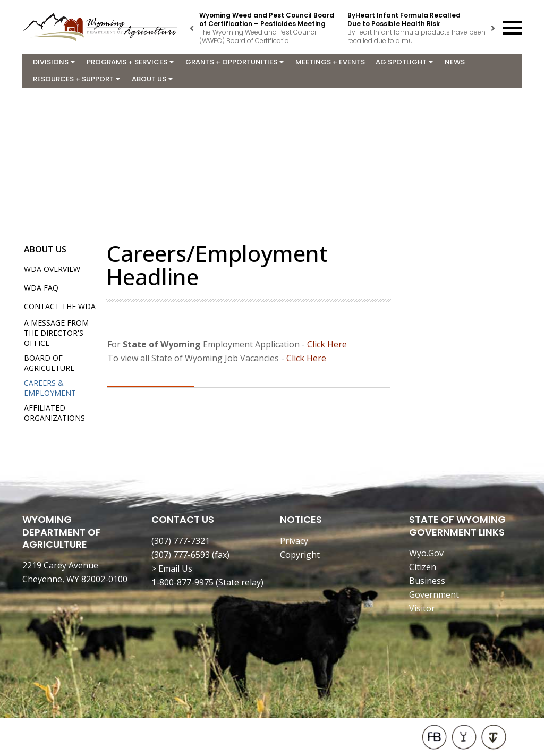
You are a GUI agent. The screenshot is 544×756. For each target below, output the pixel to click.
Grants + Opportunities (235, 62)
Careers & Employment (50, 388)
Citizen (423, 567)
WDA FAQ (41, 288)
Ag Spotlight (404, 62)
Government (434, 594)
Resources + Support (76, 79)
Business (427, 581)
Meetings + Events (330, 62)
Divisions (54, 62)
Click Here (327, 344)
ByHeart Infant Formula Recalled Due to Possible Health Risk (404, 19)
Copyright (300, 555)
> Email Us (172, 568)
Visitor (422, 608)
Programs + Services (130, 62)
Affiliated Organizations (54, 413)
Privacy (294, 541)
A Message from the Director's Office (56, 333)
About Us (152, 79)
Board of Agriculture (49, 363)
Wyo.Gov (426, 553)
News (455, 62)
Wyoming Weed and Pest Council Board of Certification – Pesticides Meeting (267, 19)
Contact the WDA (60, 306)
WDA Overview (52, 269)
